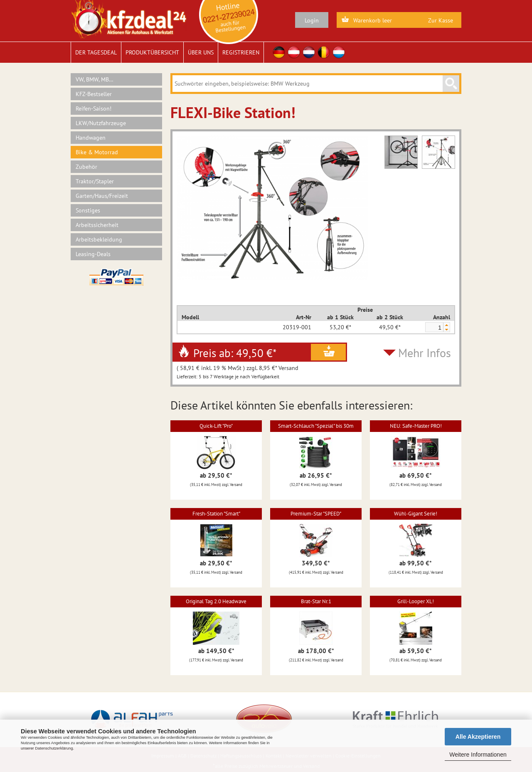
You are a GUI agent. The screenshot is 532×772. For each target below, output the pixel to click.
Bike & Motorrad (97, 152)
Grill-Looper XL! (416, 601)
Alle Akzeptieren (478, 737)
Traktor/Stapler (95, 181)
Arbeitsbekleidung (99, 239)
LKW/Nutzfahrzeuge (101, 123)
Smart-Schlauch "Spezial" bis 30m (316, 426)
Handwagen (91, 138)
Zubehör (86, 167)
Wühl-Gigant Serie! (416, 514)
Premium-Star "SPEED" (316, 514)
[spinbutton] (434, 328)
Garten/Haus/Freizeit (102, 196)
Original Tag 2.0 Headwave (216, 601)
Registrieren (241, 52)
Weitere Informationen (478, 755)
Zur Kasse (441, 20)
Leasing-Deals (93, 254)
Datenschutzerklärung (54, 748)
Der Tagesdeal (96, 52)
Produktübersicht (152, 52)
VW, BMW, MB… (95, 79)
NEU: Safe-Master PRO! (416, 426)
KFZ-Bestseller (94, 94)
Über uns (201, 52)
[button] (446, 325)
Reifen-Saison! (94, 109)
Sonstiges (88, 210)
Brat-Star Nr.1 (316, 601)
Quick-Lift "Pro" (216, 426)
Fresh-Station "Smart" (216, 514)
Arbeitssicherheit (97, 225)
